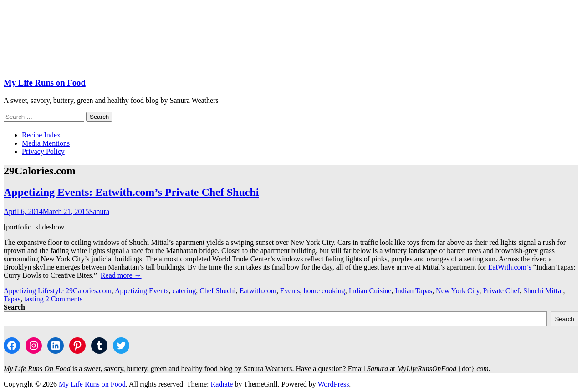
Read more (121, 275)
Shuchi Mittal (543, 291)
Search (14, 307)
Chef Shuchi (218, 291)
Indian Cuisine (370, 291)
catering (184, 291)
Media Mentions (46, 143)
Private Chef (501, 291)
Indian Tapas (414, 291)
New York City (457, 291)
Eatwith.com (258, 291)
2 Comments (64, 299)
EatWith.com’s (510, 267)
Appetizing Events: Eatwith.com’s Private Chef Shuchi (131, 192)
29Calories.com (89, 291)
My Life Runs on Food (45, 83)
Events (290, 291)
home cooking (324, 291)
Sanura (99, 211)
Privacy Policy (43, 151)
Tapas (12, 299)
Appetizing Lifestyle (34, 291)
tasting (34, 299)
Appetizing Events (142, 291)
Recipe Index (41, 135)
